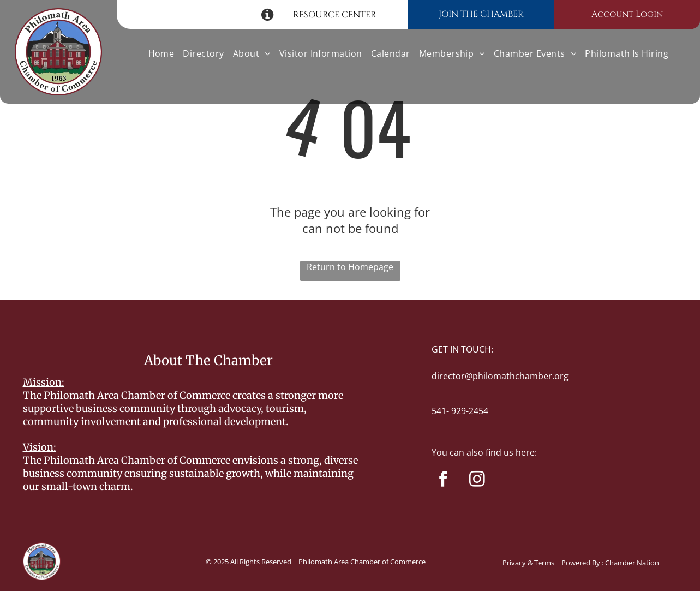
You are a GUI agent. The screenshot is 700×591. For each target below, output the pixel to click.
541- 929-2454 (460, 411)
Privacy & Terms (528, 563)
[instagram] (477, 481)
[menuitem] (161, 53)
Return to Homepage (350, 267)
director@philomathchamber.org (500, 376)
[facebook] (443, 481)
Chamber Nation (632, 563)
